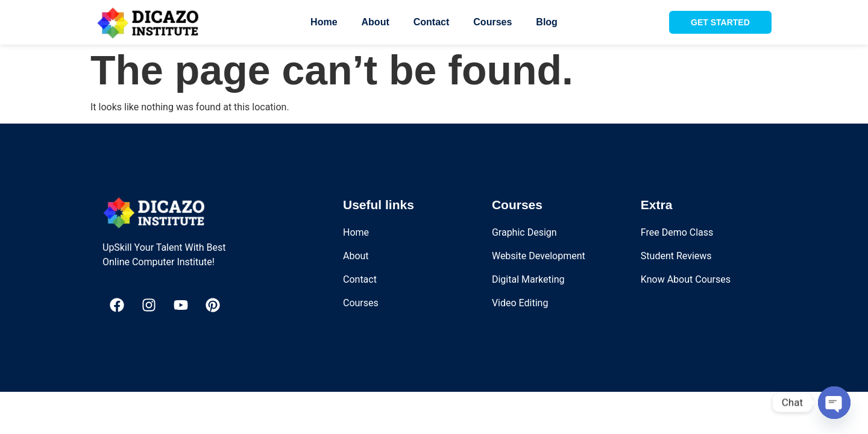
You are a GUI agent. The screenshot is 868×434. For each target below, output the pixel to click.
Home (324, 22)
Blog (547, 22)
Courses (492, 22)
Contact (432, 22)
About (376, 22)
